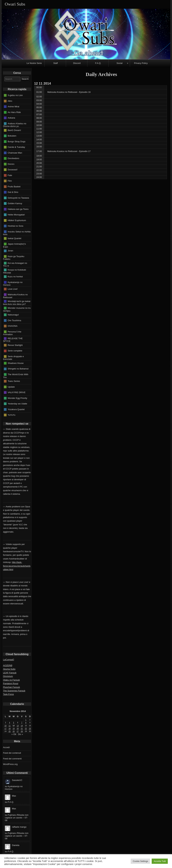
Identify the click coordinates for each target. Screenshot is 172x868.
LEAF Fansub (10, 673)
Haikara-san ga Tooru (18, 209)
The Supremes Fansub (14, 691)
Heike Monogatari (16, 215)
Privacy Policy (141, 63)
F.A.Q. (98, 63)
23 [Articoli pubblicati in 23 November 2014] (30, 728)
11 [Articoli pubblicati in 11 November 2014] (10, 726)
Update (11, 387)
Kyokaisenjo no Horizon (13, 284)
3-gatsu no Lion (15, 95)
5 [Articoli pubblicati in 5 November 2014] (14, 723)
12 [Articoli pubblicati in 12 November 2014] (14, 726)
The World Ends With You (16, 376)
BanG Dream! (14, 130)
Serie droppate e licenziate (13, 358)
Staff (56, 63)
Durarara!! (13, 170)
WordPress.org (10, 764)
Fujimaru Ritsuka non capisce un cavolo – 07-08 (17, 818)
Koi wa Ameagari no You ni (15, 265)
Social (120, 63)
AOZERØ (8, 665)
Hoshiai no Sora (16, 226)
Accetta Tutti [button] (160, 861)
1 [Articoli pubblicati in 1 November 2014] (26, 720)
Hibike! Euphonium (17, 220)
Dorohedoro (14, 158)
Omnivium (8, 676)
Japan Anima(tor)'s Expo (14, 245)
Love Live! (13, 289)
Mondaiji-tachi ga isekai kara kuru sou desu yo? (17, 303)
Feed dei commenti (12, 759)
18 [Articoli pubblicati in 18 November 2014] (10, 728)
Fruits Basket (14, 186)
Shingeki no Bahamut (18, 369)
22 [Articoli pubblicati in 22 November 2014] (26, 728)
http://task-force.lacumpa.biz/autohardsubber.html (17, 566)
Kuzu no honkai (15, 277)
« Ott (14, 734)
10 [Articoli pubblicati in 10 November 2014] (6, 726)
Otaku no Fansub (11, 680)
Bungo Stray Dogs (17, 141)
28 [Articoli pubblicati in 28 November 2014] (22, 731)
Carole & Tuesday (16, 147)
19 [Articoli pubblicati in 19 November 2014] (14, 728)
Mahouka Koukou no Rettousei (15, 296)
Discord (77, 63)
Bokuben (12, 136)
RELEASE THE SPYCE (13, 340)
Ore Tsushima (14, 320)
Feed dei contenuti (12, 753)
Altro (10, 101)
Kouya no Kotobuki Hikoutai (15, 271)
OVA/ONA (13, 326)
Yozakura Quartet (16, 409)
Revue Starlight (15, 345)
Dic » (20, 734)
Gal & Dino (13, 192)
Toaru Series (14, 381)
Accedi (6, 747)
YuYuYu (12, 415)
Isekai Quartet (15, 238)
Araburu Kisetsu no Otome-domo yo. (15, 125)
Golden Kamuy (15, 203)
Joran (10, 251)
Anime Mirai (14, 107)
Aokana (11, 118)
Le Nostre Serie (34, 63)
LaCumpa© (9, 660)
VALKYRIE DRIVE (17, 392)
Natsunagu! (13, 315)
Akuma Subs (9, 669)
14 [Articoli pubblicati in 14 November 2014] (22, 726)
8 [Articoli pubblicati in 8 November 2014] (26, 723)
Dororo (11, 164)
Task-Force (8, 694)
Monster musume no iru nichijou (17, 309)
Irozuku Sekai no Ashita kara (17, 233)
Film (10, 181)
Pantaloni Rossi (11, 683)
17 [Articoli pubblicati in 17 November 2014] (6, 728)
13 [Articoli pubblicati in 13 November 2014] (18, 726)
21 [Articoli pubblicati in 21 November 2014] (22, 728)
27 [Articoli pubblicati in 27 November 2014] (18, 731)
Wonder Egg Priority (17, 398)
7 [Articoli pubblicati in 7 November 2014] (22, 723)
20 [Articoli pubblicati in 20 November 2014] (18, 728)
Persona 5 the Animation (12, 333)
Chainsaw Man (15, 153)
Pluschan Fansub (11, 687)
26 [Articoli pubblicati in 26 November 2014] (14, 731)
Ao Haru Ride (14, 112)
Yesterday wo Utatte (17, 404)
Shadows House (16, 363)
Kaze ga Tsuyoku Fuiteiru (14, 258)
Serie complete (15, 351)
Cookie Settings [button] (140, 861)
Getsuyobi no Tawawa (18, 198)
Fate (10, 175)
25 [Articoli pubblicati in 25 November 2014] (10, 731)
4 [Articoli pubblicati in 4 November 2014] (10, 723)
